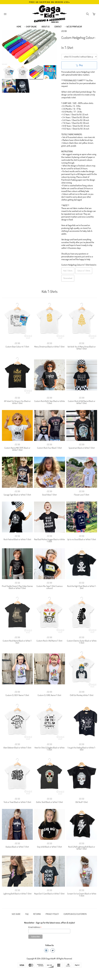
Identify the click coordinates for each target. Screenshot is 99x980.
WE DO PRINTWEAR (74, 27)
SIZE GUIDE (16, 914)
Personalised (68, 278)
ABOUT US (46, 27)
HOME (19, 27)
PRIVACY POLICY (52, 914)
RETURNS (37, 914)
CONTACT (58, 27)
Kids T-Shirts (68, 271)
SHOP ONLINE (31, 27)
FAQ (27, 914)
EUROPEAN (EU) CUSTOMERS (75, 914)
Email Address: (35, 927)
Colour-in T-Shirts (84, 271)
